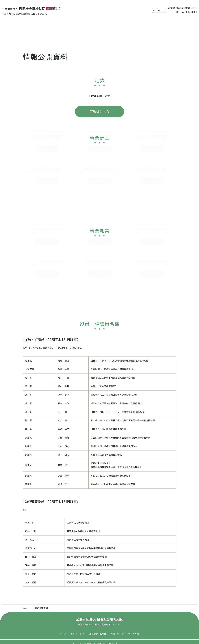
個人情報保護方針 (97, 629)
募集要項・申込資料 (86, 28)
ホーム (40, 28)
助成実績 (65, 28)
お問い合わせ (156, 28)
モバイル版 (134, 629)
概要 (52, 28)
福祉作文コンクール (133, 28)
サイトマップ (77, 629)
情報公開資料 (109, 28)
